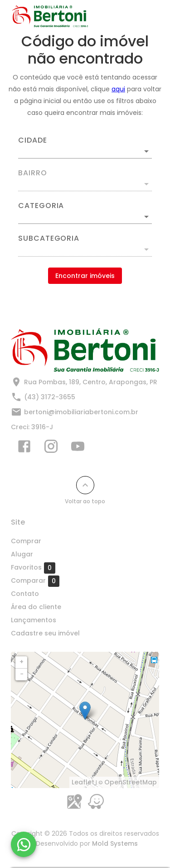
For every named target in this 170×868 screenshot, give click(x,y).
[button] (85, 217)
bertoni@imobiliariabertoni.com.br (81, 412)
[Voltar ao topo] (85, 485)
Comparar (35, 581)
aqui (118, 89)
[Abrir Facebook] (24, 448)
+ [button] (22, 662)
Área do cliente (36, 607)
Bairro (33, 173)
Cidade (33, 140)
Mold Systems (115, 843)
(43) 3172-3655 (50, 397)
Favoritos (33, 568)
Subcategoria (49, 238)
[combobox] (85, 148)
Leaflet (83, 782)
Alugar (22, 554)
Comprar (26, 541)
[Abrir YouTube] (78, 448)
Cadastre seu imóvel (45, 633)
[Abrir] (146, 151)
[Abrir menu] (144, 16)
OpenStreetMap (131, 782)
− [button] (22, 674)
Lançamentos (34, 620)
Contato (25, 594)
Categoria (41, 206)
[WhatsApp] (24, 844)
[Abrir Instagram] (51, 448)
